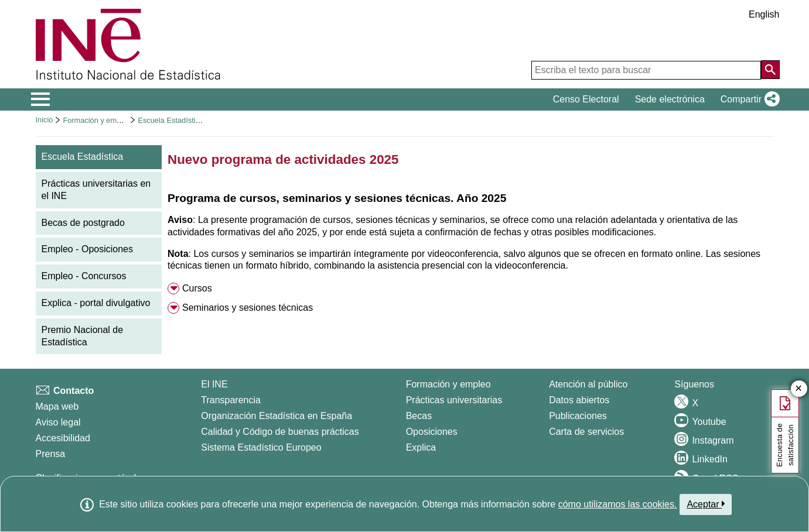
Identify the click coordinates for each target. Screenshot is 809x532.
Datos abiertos (579, 400)
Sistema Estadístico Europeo (261, 447)
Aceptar (706, 504)
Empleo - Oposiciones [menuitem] (88, 249)
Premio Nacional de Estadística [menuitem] (83, 336)
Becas (419, 416)
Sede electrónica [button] (670, 99)
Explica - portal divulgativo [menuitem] (96, 303)
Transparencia (231, 400)
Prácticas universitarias (454, 400)
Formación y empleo (97, 120)
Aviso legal (58, 422)
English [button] (764, 14)
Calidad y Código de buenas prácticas (280, 432)
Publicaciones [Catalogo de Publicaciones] (578, 416)
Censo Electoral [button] (586, 99)
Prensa (51, 454)
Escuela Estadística (170, 120)
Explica (421, 447)
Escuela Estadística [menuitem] (83, 157)
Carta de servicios (586, 432)
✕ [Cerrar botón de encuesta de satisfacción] (799, 389)
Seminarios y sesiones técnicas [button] (248, 308)
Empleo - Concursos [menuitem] (84, 276)
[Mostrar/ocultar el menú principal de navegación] (41, 99)
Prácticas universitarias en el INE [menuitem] (96, 190)
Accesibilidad (63, 438)
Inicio (45, 120)
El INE (214, 384)
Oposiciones (432, 432)
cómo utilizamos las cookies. (618, 504)
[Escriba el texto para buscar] (646, 70)
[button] (748, 99)
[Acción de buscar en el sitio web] (770, 70)
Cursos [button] (197, 288)
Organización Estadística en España (277, 416)
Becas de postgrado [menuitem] (83, 223)
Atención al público (588, 384)
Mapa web (57, 406)
